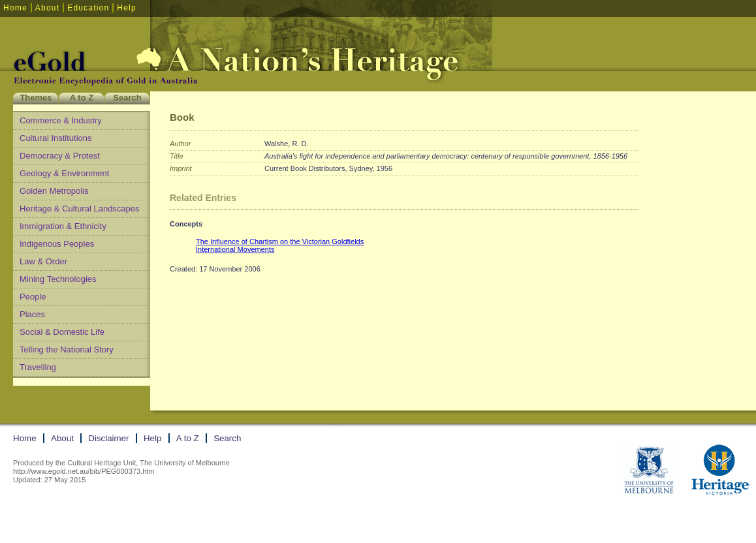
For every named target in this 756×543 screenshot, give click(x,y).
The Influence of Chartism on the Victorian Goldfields (280, 241)
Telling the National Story (67, 349)
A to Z (82, 98)
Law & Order (43, 261)
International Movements (235, 249)
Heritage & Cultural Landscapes (80, 209)
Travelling (38, 367)
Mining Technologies (58, 279)
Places (32, 314)
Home (15, 8)
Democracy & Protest (60, 156)
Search (127, 98)
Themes (36, 98)
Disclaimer (108, 438)
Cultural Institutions (56, 138)
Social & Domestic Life (62, 332)
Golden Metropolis (54, 191)
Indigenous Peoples (57, 244)
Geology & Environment (64, 173)
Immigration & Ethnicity (63, 226)
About (47, 8)
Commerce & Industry (61, 120)
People (33, 297)
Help (126, 8)
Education (88, 8)
